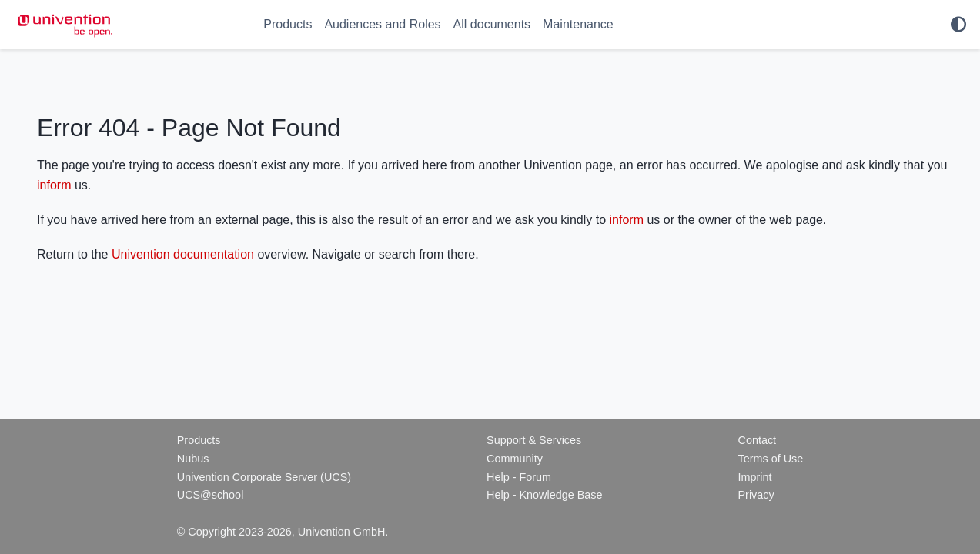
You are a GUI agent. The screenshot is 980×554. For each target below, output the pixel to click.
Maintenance (578, 24)
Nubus (193, 459)
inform (54, 185)
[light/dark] (958, 25)
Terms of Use (770, 459)
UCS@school (211, 495)
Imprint (754, 477)
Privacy (756, 495)
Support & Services (534, 440)
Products (288, 24)
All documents (492, 24)
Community (515, 459)
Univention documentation (183, 254)
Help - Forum (519, 477)
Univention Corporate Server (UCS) (264, 477)
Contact (757, 440)
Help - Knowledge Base (544, 495)
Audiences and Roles (382, 24)
